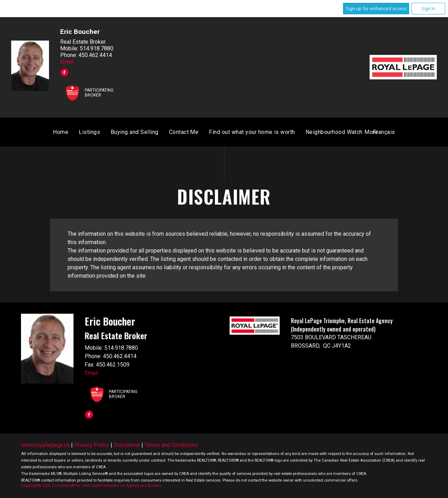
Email (67, 62)
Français (302, 133)
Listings (171, 133)
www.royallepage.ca (45, 446)
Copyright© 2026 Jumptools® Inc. (51, 486)
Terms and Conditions (171, 446)
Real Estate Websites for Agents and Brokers (122, 486)
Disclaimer (127, 446)
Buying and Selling (216, 133)
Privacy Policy (92, 446)
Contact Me (266, 133)
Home (142, 133)
